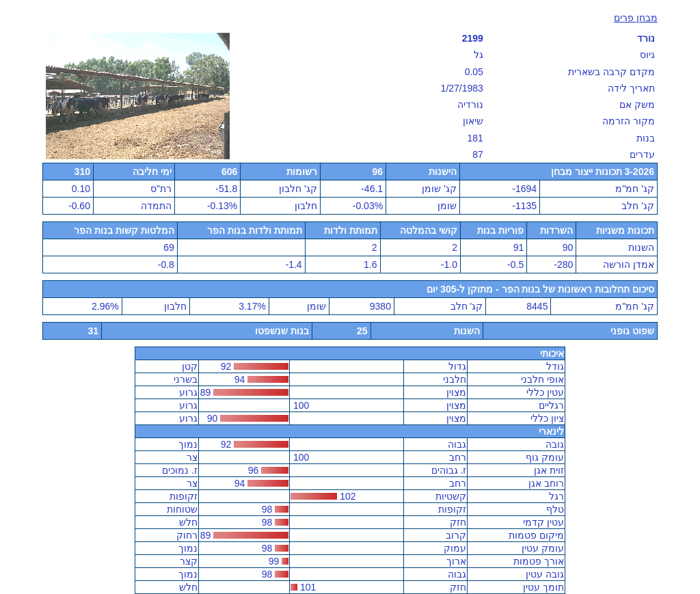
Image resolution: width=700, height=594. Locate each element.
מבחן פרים (636, 18)
